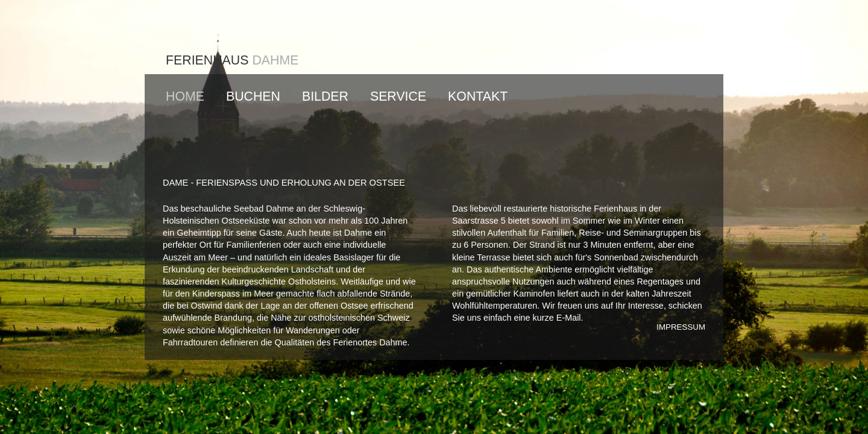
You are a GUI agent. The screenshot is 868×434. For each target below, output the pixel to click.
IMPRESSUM (681, 327)
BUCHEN (253, 96)
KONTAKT (478, 96)
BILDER (325, 96)
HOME (185, 96)
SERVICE (398, 96)
